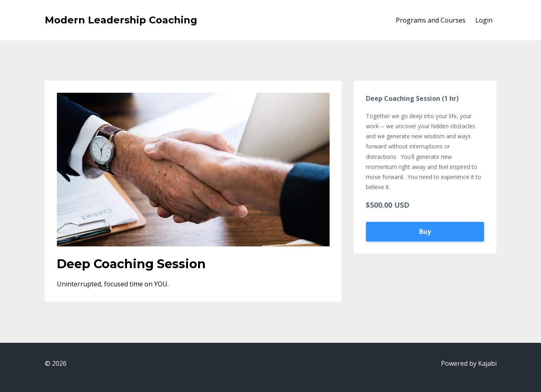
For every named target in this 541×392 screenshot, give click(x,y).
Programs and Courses (431, 20)
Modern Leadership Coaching (121, 20)
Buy (425, 231)
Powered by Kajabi (469, 363)
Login (484, 20)
